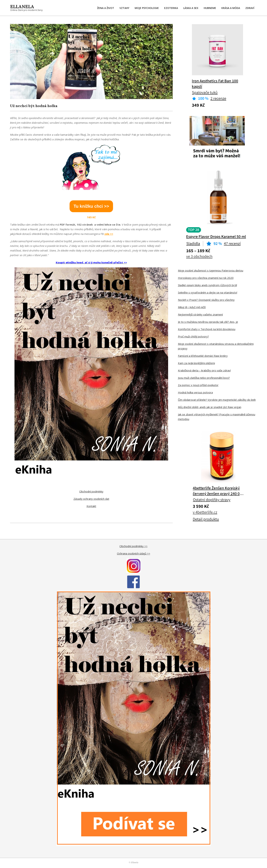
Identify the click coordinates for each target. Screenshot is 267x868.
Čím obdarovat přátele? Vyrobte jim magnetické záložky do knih (217, 400)
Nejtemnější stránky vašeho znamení (200, 314)
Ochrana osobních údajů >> (134, 553)
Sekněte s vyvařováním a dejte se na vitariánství (208, 292)
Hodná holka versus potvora (195, 392)
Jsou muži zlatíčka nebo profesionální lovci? (204, 378)
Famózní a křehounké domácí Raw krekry (203, 356)
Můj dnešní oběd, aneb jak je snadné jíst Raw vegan (210, 407)
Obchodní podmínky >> (133, 546)
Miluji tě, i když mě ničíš (192, 307)
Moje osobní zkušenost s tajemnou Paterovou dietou (211, 270)
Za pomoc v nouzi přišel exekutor (198, 385)
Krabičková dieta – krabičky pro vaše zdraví (204, 370)
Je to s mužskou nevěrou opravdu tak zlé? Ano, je (208, 322)
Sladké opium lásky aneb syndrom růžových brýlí (207, 285)
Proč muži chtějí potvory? (193, 336)
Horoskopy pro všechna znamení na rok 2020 (206, 278)
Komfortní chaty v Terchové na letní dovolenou (207, 329)
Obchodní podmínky (91, 491)
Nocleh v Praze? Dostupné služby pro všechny (206, 300)
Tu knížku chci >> (91, 206)
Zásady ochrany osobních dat (91, 499)
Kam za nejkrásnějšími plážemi (196, 363)
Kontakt (91, 506)
